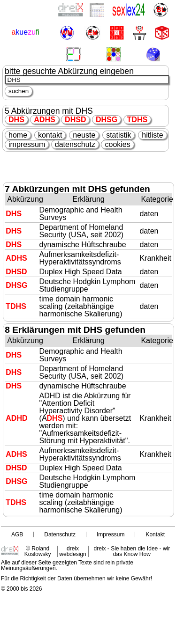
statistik (119, 135)
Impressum (111, 534)
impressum (27, 144)
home (18, 135)
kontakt (50, 135)
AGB (17, 534)
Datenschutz (60, 534)
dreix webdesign (73, 551)
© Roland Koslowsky (38, 551)
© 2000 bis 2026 (22, 589)
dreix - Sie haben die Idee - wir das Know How (132, 551)
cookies (117, 144)
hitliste (152, 135)
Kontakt (155, 534)
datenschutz (75, 144)
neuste (84, 135)
